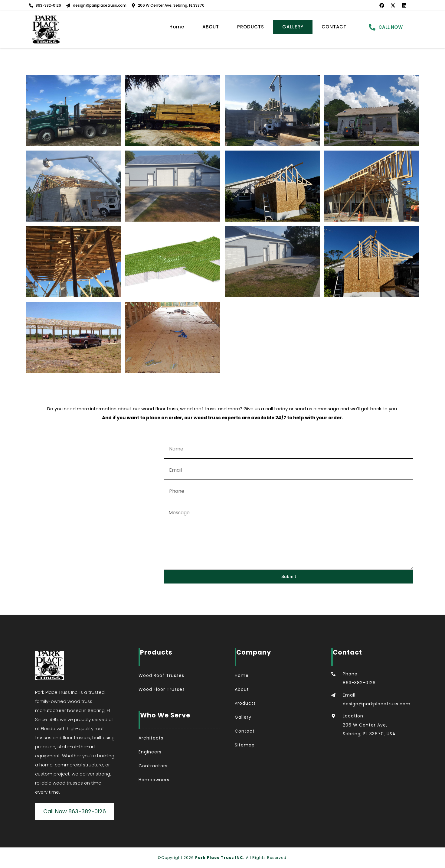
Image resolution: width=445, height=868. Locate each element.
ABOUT (211, 27)
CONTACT (334, 27)
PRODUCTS (251, 27)
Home (177, 27)
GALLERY (293, 27)
